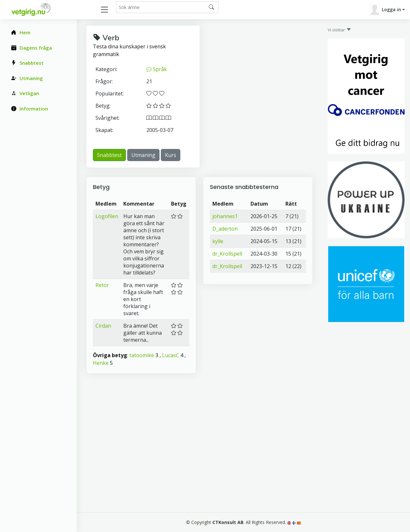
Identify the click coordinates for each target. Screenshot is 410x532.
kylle (218, 241)
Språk (157, 69)
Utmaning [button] (143, 155)
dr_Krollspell (227, 254)
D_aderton (225, 229)
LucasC (171, 355)
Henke (101, 363)
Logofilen (107, 216)
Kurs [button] (171, 155)
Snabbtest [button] (109, 155)
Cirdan (103, 326)
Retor (102, 285)
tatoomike (142, 355)
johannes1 (225, 216)
